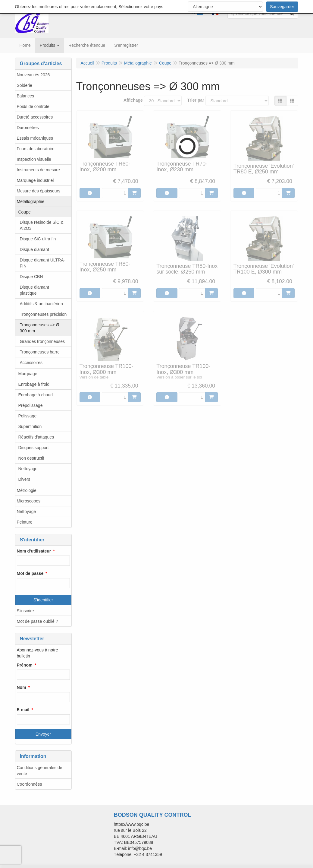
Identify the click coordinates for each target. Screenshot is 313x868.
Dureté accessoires (35, 117)
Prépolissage (31, 405)
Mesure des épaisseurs (39, 191)
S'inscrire (25, 611)
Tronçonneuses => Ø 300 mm (40, 328)
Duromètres (28, 128)
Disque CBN (31, 277)
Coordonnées (30, 784)
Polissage (28, 416)
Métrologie (27, 490)
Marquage (28, 374)
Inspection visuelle (34, 159)
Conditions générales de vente (40, 771)
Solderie (25, 85)
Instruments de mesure (38, 170)
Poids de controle (33, 106)
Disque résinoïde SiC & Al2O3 (42, 225)
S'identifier (43, 600)
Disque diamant (34, 249)
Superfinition (30, 426)
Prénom (25, 665)
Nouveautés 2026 (33, 75)
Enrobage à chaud (36, 395)
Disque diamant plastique (34, 290)
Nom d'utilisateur (34, 551)
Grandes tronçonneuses (42, 341)
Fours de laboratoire (36, 149)
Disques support (34, 448)
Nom (22, 687)
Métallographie (31, 201)
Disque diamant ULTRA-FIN (43, 263)
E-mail (23, 710)
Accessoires (31, 363)
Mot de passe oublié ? (38, 621)
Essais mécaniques (35, 138)
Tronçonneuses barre (40, 352)
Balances (26, 96)
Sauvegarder (282, 7)
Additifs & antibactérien (41, 304)
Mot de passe (30, 573)
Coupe (25, 212)
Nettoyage (28, 469)
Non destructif (31, 458)
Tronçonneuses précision (43, 314)
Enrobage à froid (34, 384)
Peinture (25, 522)
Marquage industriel (35, 180)
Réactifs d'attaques (36, 437)
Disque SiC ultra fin (38, 239)
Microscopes (29, 501)
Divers (24, 479)
